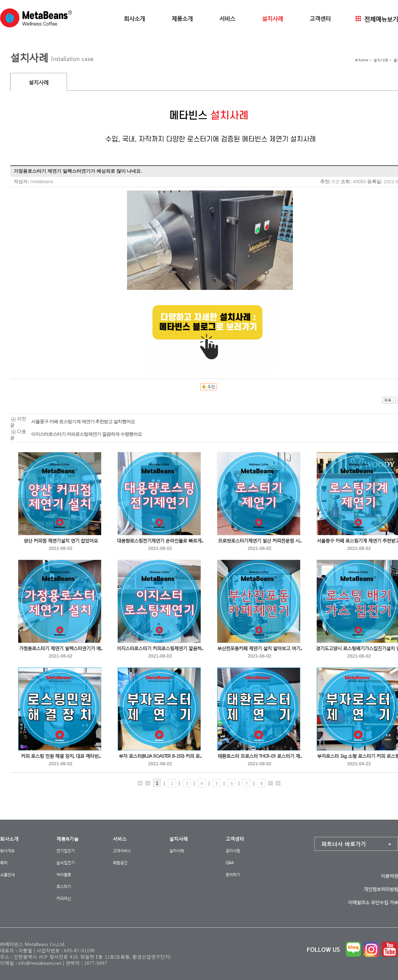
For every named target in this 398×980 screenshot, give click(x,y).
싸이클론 (64, 874)
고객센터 (320, 18)
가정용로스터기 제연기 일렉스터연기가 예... (61, 648)
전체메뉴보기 (377, 18)
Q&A (230, 863)
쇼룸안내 (7, 874)
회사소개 (134, 18)
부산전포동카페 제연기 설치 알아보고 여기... (260, 648)
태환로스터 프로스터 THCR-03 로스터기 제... (260, 756)
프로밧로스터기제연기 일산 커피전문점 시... (260, 541)
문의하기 (233, 874)
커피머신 (64, 898)
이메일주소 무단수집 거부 (373, 902)
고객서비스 (122, 851)
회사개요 (7, 851)
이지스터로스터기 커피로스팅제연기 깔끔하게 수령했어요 (87, 434)
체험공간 (120, 863)
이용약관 (389, 876)
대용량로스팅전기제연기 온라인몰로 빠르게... (160, 541)
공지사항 (233, 851)
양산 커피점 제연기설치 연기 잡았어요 (61, 541)
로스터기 (64, 886)
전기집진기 (66, 851)
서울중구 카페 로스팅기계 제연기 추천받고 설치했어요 (83, 421)
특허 (4, 863)
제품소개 (182, 18)
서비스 (227, 18)
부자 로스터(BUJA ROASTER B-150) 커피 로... (160, 756)
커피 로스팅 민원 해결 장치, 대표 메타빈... (61, 756)
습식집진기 (66, 863)
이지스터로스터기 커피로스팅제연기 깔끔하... (160, 648)
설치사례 (272, 18)
